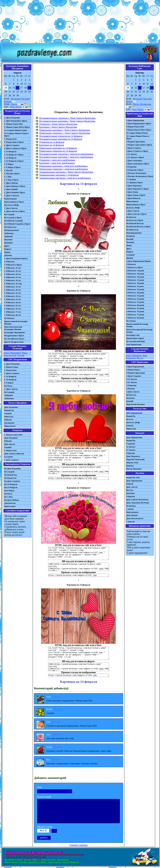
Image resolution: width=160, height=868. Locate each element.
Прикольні (131, 429)
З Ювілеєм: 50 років (135, 299)
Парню (7, 252)
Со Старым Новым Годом (16, 130)
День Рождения (11, 407)
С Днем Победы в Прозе (15, 186)
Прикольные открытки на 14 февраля (58, 151)
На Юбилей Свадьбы (14, 221)
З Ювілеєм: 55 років (135, 302)
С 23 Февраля (10, 158)
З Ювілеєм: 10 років (135, 271)
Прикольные (10, 426)
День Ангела (132, 487)
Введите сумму (45, 827)
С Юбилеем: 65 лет (13, 306)
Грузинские (9, 423)
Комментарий (44, 797)
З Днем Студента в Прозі (137, 151)
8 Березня (131, 453)
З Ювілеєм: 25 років (135, 280)
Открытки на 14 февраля (52, 142)
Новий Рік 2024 (133, 478)
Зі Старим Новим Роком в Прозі (138, 137)
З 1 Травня (131, 179)
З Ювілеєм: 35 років (135, 289)
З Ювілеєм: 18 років (135, 274)
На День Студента (12, 481)
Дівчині (130, 258)
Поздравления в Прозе (14, 336)
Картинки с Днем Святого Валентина (58, 127)
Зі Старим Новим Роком (137, 133)
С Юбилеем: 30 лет (13, 280)
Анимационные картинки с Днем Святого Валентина (66, 172)
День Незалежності (135, 518)
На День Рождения (12, 469)
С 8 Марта (9, 164)
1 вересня (130, 522)
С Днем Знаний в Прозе (15, 192)
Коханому (131, 236)
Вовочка (130, 466)
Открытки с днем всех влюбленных (57, 160)
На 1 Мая (8, 497)
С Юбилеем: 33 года (13, 284)
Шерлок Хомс (132, 463)
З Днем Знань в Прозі (136, 195)
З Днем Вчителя (133, 198)
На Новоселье (10, 227)
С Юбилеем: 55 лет (13, 299)
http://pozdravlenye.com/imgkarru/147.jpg (79, 575)
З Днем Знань (132, 192)
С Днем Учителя (12, 196)
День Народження (134, 413)
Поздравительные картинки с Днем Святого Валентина (67, 121)
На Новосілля (132, 230)
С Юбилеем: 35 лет (13, 287)
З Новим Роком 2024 (135, 127)
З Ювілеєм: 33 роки (135, 286)
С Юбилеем (9, 262)
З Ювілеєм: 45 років (135, 296)
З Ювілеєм (131, 264)
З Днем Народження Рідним (139, 261)
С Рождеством (10, 139)
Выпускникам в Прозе (14, 202)
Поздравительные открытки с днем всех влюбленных (66, 154)
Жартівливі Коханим (136, 404)
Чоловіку (130, 242)
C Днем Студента (12, 373)
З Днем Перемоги (134, 186)
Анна (6, 353)
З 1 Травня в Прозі (135, 182)
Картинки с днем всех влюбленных (57, 163)
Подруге (8, 249)
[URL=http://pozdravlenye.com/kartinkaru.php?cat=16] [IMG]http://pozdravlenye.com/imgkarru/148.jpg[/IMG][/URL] (79, 470)
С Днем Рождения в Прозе (16, 121)
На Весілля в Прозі (135, 220)
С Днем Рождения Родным (16, 258)
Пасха (14, 104)
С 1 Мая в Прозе (11, 180)
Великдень (131, 506)
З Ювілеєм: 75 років (135, 315)
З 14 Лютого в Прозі (135, 157)
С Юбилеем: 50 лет (13, 296)
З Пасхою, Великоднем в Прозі (140, 176)
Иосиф (21, 355)
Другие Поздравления (14, 342)
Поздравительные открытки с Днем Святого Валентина (67, 118)
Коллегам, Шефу (12, 205)
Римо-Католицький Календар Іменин (139, 331)
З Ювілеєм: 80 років (135, 318)
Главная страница (79, 845)
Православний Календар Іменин (137, 325)
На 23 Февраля (11, 487)
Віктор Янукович (134, 469)
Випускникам (132, 201)
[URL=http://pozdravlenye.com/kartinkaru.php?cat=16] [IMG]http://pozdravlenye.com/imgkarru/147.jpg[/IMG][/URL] (79, 567)
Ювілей (130, 426)
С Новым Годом (11, 367)
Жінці (129, 245)
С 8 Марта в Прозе (12, 167)
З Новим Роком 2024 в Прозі (139, 130)
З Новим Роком (133, 370)
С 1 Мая (8, 177)
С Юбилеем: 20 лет (13, 274)
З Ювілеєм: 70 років (135, 311)
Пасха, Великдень (142, 104)
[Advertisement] (80, 22)
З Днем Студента (134, 148)
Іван (145, 355)
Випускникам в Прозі (136, 204)
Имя (39, 787)
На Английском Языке (14, 339)
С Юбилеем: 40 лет (13, 290)
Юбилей (8, 420)
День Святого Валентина (137, 500)
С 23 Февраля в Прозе (14, 161)
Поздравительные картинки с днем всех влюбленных (66, 157)
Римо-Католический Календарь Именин (13, 328)
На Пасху (8, 386)
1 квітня (130, 509)
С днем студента (11, 460)
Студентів (131, 444)
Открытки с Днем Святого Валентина (58, 124)
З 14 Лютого (132, 154)
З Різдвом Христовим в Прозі (139, 145)
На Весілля (131, 217)
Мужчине (8, 240)
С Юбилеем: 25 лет (13, 277)
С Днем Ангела (11, 208)
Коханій (130, 239)
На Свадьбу (9, 214)
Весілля (130, 419)
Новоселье (9, 417)
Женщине (8, 243)
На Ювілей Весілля (135, 223)
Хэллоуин (8, 457)
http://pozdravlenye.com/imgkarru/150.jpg (79, 281)
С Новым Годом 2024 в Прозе (17, 127)
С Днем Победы (11, 183)
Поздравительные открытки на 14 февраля (61, 136)
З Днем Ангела (133, 211)
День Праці (138, 110)
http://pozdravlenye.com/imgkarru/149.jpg (79, 381)
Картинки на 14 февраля (51, 145)
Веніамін (137, 355)
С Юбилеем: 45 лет (13, 293)
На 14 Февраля (11, 484)
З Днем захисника (134, 160)
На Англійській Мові (136, 341)
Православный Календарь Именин (16, 323)
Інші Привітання (134, 345)
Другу (7, 246)
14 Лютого (131, 447)
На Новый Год (10, 475)
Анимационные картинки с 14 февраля (59, 175)
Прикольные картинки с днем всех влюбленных (63, 166)
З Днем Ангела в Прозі (136, 214)
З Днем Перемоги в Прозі (137, 189)
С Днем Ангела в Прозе (14, 211)
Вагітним (130, 493)
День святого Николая (14, 454)
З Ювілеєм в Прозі (134, 267)
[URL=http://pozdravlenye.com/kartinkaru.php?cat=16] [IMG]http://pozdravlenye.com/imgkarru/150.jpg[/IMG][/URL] (79, 273)
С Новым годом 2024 (13, 435)
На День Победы (12, 500)
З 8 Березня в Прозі (135, 170)
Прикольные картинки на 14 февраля (58, 148)
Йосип (140, 358)
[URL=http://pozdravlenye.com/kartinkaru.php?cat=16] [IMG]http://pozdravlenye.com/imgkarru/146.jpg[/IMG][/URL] (79, 667)
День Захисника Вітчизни (138, 503)
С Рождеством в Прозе (14, 142)
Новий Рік (131, 416)
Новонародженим (134, 233)
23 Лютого (131, 450)
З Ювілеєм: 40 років (135, 293)
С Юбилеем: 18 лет (13, 271)
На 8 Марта (9, 491)
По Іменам (131, 321)
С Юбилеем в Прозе (13, 265)
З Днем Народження (135, 120)
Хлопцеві (130, 255)
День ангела (10, 444)
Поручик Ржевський (135, 459)
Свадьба (8, 413)
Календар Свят (133, 335)
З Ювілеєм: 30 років (135, 283)
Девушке (8, 255)
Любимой (8, 236)
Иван (24, 353)
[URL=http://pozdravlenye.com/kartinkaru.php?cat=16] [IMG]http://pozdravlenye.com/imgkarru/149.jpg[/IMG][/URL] (79, 373)
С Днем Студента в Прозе (15, 148)
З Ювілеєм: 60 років (135, 305)
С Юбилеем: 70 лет (13, 309)
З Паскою (130, 389)
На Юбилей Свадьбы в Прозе (17, 224)
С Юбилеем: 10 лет (13, 268)
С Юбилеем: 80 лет (13, 315)
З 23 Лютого (132, 382)
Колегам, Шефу (133, 208)
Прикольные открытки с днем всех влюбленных (64, 169)
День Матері (132, 515)
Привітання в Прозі (135, 338)
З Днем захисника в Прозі (138, 164)
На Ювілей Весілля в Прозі (138, 227)
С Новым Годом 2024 (13, 124)
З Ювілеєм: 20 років (135, 277)
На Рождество (10, 478)
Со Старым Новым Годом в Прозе (16, 135)
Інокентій (131, 358)
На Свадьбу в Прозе (13, 218)
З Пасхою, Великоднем (136, 173)
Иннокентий (10, 355)
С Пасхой (8, 170)
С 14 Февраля (10, 151)
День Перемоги (133, 456)
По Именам (9, 318)
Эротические (10, 503)
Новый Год (9, 410)
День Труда (16, 107)
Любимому (9, 233)
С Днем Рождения (12, 118)
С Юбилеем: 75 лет (13, 312)
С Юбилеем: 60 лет (13, 302)
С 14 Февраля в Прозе (14, 155)
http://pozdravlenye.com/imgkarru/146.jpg (79, 675)
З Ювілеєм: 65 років (135, 308)
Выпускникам (10, 199)
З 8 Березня (131, 167)
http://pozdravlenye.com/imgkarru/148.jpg (79, 478)
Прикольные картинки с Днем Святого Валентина (64, 130)
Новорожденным (12, 230)
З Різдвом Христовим (136, 142)
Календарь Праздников (15, 332)
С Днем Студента (12, 145)
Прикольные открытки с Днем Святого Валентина (65, 133)
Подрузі (130, 252)
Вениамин (15, 353)
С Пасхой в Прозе (12, 173)
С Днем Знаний (11, 189)
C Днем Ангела (11, 389)
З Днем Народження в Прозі (139, 123)
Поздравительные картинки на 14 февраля (61, 139)
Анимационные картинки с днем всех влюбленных (65, 178)
